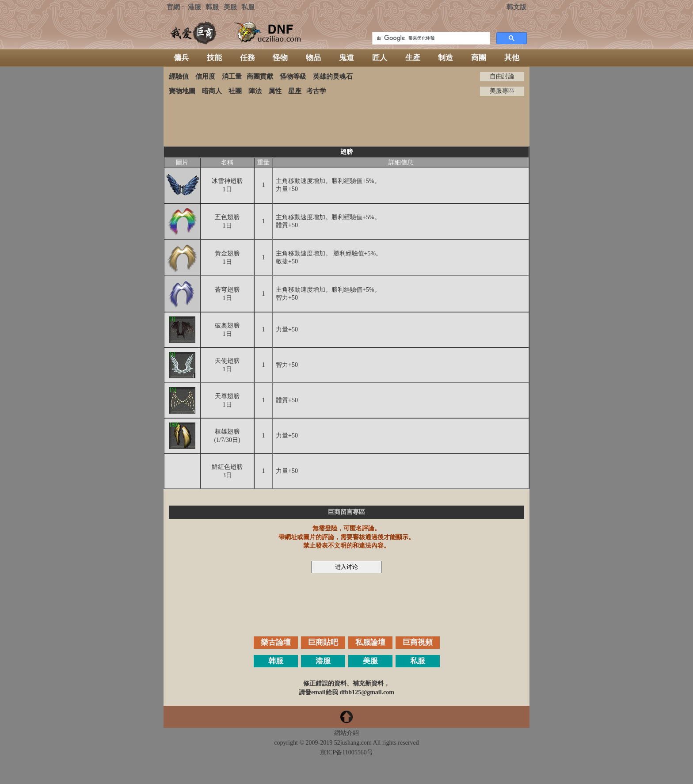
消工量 (232, 76)
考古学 (316, 91)
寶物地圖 (182, 91)
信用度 (205, 76)
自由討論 (502, 76)
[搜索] (430, 38)
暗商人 (212, 91)
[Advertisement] (346, 121)
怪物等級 (293, 76)
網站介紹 (346, 733)
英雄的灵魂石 (333, 76)
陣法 (255, 91)
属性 (275, 91)
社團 (235, 91)
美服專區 (502, 91)
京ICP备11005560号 (346, 752)
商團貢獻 (260, 76)
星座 (295, 91)
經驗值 (179, 76)
